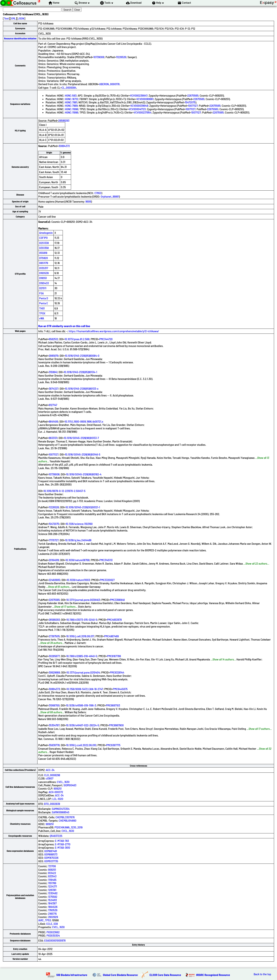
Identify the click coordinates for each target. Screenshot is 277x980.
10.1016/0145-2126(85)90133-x (82, 388)
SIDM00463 (70, 785)
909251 (58, 788)
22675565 (193, 95)
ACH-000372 (56, 792)
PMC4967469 (111, 636)
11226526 (121, 57)
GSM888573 (51, 854)
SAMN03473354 (61, 809)
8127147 (53, 405)
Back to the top (262, 974)
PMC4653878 (114, 620)
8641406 (53, 421)
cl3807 (50, 778)
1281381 (52, 890)
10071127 (193, 106)
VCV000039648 (139, 106)
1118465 (52, 880)
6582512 (53, 339)
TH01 (42, 308)
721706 (52, 866)
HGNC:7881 (71, 102)
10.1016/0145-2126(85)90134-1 (81, 372)
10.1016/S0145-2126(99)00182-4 (84, 474)
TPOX (42, 313)
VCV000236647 (139, 95)
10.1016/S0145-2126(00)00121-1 (83, 507)
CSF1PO (43, 238)
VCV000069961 (145, 99)
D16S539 (44, 273)
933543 (52, 876)
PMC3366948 (117, 600)
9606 (88, 201)
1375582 (53, 897)
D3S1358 (44, 248)
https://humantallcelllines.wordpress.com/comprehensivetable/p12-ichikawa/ (114, 331)
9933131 (53, 438)
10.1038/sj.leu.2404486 (78, 540)
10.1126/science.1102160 (79, 524)
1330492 (53, 893)
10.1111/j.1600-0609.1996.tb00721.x (84, 421)
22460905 (54, 580)
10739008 (99, 57)
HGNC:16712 (71, 99)
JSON (21, 18)
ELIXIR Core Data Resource (165, 975)
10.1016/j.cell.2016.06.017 (80, 636)
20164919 (54, 560)
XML (13, 18)
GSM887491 (51, 851)
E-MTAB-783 (62, 841)
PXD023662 (53, 932)
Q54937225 (56, 836)
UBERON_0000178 (109, 84)
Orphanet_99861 (110, 196)
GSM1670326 (51, 858)
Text (7, 18)
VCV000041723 (137, 109)
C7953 (98, 193)
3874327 (53, 388)
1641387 (52, 903)
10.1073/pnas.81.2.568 (77, 339)
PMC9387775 (113, 745)
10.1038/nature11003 (78, 580)
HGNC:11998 (71, 109)
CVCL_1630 (63, 782)
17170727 (54, 540)
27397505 (54, 636)
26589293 (64, 120)
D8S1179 (44, 263)
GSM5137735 (51, 861)
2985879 (53, 356)
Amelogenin (46, 233)
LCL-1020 (58, 799)
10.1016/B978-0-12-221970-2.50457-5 (64, 491)
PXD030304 (53, 935)
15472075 (190, 102)
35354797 (54, 725)
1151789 (52, 883)
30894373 (64, 146)
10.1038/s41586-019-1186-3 (81, 705)
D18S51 (43, 278)
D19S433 (44, 283)
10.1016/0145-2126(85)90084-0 (82, 356)
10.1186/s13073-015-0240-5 (82, 620)
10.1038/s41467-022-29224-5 (83, 725)
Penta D (44, 298)
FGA (41, 293)
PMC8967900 (116, 725)
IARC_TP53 (44, 920)
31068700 (54, 705)
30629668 (54, 672)
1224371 (53, 886)
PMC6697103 (113, 705)
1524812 (53, 900)
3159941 (53, 372)
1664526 (53, 907)
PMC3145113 (106, 560)
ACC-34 (50, 770)
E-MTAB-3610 (62, 847)
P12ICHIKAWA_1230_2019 (69, 827)
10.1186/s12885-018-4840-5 (82, 656)
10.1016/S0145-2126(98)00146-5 (83, 454)
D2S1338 (44, 243)
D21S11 (43, 288)
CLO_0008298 (52, 775)
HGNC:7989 (71, 106)
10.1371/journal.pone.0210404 (83, 672)
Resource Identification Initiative (20, 38)
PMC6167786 (114, 656)
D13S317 (44, 268)
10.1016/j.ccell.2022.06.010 (81, 745)
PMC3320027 (107, 580)
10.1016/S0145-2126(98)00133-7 (81, 438)
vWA (42, 318)
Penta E (44, 303)
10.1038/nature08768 (78, 560)
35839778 (54, 745)
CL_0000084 (69, 87)
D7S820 (43, 258)
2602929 (53, 917)
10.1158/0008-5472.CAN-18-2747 (85, 689)
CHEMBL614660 (68, 820)
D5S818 (43, 253)
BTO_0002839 (52, 804)
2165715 (52, 913)
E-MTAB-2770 (63, 844)
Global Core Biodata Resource (120, 975)
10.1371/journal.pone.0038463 (83, 600)
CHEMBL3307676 (65, 817)
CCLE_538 (52, 924)
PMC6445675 (120, 689)
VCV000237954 (143, 112)
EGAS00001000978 (55, 940)
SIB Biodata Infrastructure (72, 975)
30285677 (54, 656)
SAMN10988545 (61, 812)
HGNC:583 (71, 95)
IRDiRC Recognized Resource (213, 975)
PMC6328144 (117, 672)
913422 (52, 873)
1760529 (53, 910)
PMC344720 (106, 339)
